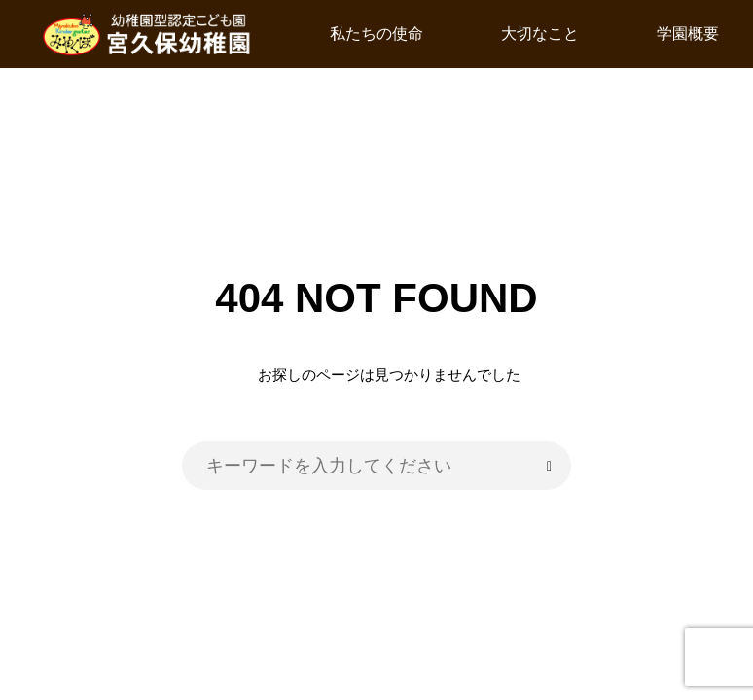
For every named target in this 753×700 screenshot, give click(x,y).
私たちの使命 (376, 34)
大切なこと (540, 34)
